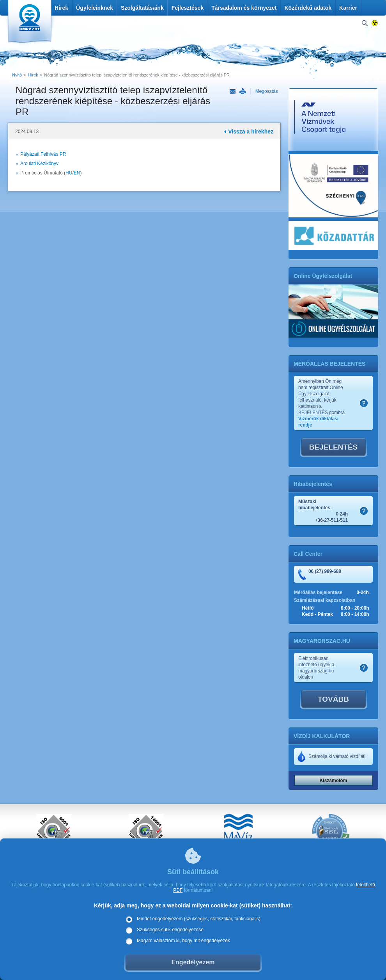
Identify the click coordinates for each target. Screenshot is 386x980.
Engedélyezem (193, 962)
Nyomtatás (243, 91)
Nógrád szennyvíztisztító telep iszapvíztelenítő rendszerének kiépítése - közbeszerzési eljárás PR (137, 75)
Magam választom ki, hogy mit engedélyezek (183, 941)
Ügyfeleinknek (95, 8)
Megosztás (267, 91)
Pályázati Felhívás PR (43, 154)
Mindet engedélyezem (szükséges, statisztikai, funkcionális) (199, 919)
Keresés (365, 24)
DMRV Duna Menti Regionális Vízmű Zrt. (29, 23)
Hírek (61, 8)
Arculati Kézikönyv (39, 164)
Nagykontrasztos (375, 24)
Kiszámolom (334, 781)
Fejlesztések (188, 8)
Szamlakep (364, 403)
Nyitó (17, 75)
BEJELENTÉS (334, 447)
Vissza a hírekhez (251, 132)
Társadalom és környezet (244, 8)
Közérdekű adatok (308, 8)
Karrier (348, 8)
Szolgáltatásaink (142, 8)
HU (69, 173)
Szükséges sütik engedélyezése (170, 930)
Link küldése (233, 92)
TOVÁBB (333, 699)
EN (77, 173)
